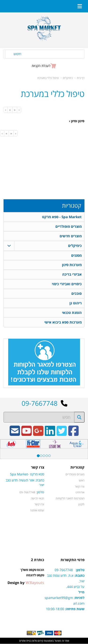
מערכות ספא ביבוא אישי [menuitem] (63, 322)
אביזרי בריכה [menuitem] (72, 275)
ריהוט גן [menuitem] (76, 303)
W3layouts (35, 583)
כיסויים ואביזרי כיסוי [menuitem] (67, 284)
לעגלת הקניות (41, 66)
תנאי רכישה (38, 498)
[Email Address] (15, 434)
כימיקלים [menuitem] (75, 246)
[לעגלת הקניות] (44, 66)
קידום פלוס (37, 641)
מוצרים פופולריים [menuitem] (69, 226)
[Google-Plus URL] (38, 434)
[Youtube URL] (27, 434)
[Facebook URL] (73, 434)
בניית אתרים (25, 641)
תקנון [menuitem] (81, 505)
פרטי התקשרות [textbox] (73, 560)
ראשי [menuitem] (82, 480)
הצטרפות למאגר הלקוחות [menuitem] (70, 498)
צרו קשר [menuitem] (80, 487)
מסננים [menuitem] (76, 255)
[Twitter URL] (62, 434)
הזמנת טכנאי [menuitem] (72, 313)
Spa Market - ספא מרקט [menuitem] (62, 217)
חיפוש (17, 54)
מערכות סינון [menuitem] (72, 265)
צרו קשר (39, 505)
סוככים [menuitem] (77, 294)
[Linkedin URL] (50, 434)
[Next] (10, 110)
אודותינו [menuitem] (80, 492)
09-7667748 (27, 492)
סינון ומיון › (77, 121)
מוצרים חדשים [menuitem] (71, 236)
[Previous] (15, 110)
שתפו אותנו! (37, 510)
